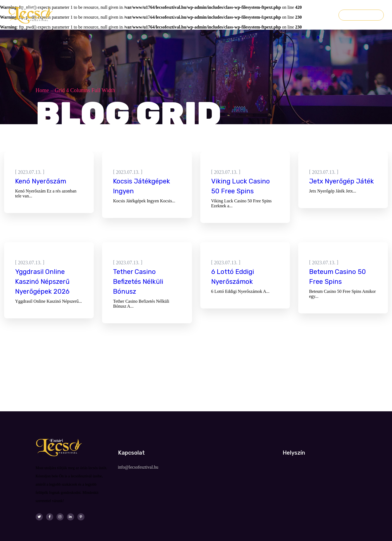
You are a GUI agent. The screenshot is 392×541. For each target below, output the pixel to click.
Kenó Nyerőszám (41, 181)
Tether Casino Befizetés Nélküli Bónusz (138, 282)
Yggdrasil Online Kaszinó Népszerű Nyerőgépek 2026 (42, 282)
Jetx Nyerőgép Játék (342, 181)
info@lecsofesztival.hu (138, 467)
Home (42, 90)
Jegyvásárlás (361, 15)
